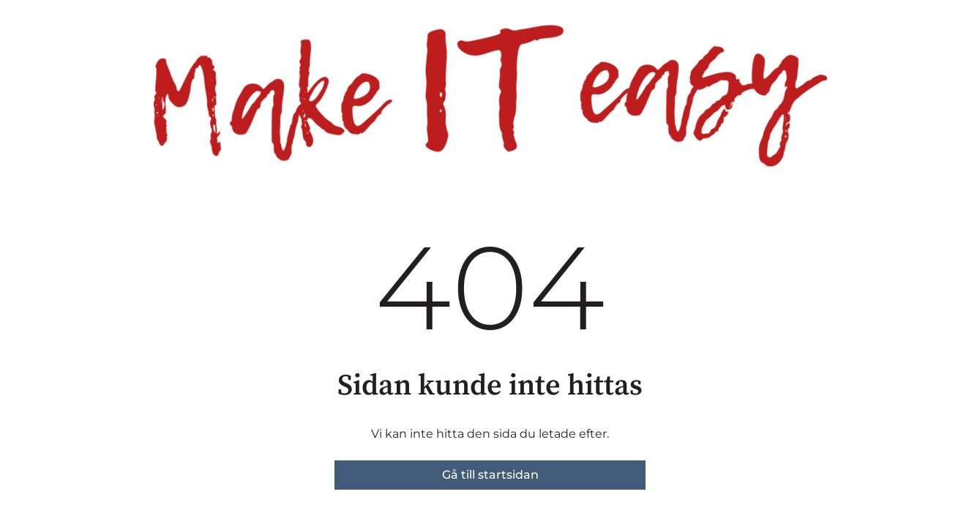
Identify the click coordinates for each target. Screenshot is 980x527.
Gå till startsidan (490, 475)
